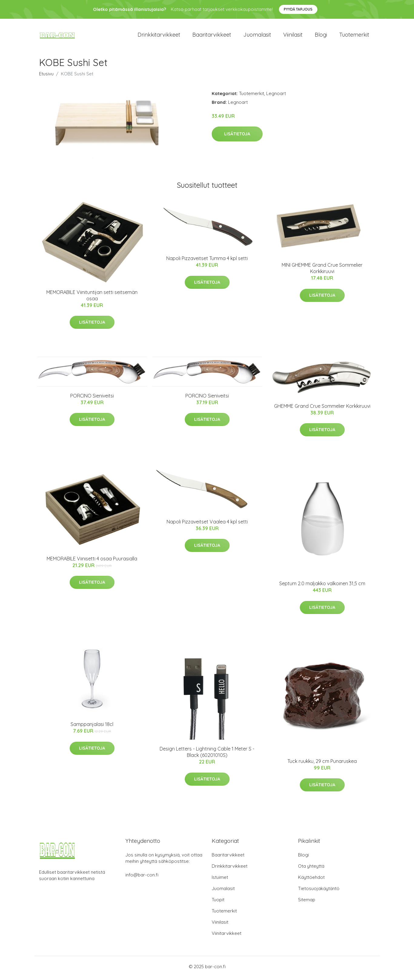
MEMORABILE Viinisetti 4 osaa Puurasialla (92, 562)
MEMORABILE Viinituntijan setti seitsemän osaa (92, 298)
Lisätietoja (237, 137)
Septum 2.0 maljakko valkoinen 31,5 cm (322, 587)
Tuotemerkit (354, 36)
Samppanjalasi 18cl (92, 728)
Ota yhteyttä (311, 869)
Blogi (321, 36)
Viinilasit (293, 36)
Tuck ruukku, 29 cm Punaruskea (322, 764)
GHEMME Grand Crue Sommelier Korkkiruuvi (322, 409)
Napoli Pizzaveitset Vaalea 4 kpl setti (207, 525)
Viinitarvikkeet (227, 936)
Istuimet (220, 880)
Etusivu (46, 77)
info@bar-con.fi (142, 878)
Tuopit (218, 903)
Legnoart (276, 96)
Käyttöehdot (311, 880)
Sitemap (307, 903)
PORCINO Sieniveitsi (92, 399)
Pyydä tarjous (298, 9)
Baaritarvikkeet (212, 36)
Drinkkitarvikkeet (159, 36)
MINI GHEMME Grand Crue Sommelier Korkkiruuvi (322, 271)
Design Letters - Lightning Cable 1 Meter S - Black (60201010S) (207, 755)
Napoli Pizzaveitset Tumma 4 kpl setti (207, 262)
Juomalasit (257, 36)
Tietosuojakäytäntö (319, 891)
